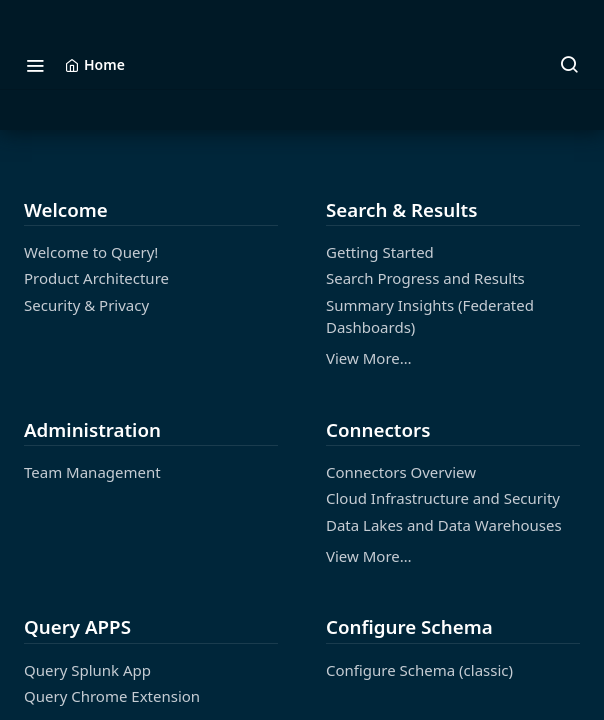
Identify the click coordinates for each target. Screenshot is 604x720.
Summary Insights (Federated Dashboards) (430, 316)
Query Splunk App (87, 670)
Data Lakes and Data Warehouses (444, 525)
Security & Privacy (86, 305)
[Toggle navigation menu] (35, 65)
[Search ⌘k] (569, 65)
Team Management (92, 472)
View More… (369, 358)
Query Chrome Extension (112, 696)
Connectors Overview (401, 472)
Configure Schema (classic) (419, 670)
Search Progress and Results (425, 278)
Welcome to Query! (91, 252)
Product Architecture (96, 278)
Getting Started (380, 252)
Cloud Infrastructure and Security (443, 498)
